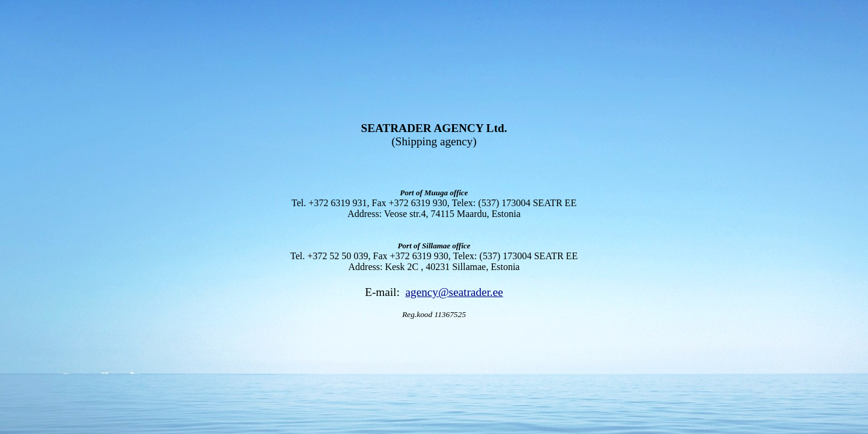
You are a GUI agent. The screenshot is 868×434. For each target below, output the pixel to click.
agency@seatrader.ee (454, 292)
